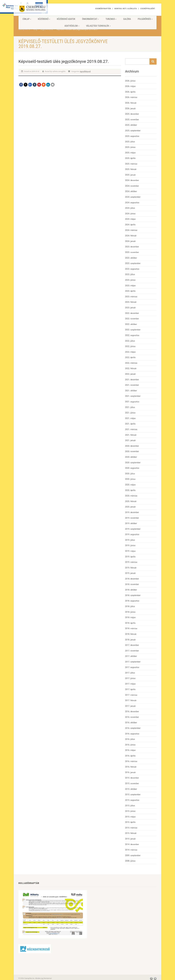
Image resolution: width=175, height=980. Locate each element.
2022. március (131, 363)
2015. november (132, 783)
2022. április (130, 357)
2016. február (131, 767)
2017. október (131, 656)
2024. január (130, 241)
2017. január (130, 706)
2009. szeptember (133, 855)
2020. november (132, 451)
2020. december (132, 446)
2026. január (130, 108)
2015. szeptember (133, 794)
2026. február (131, 103)
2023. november (132, 252)
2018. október (131, 590)
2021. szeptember (133, 396)
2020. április (130, 490)
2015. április (130, 822)
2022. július (130, 341)
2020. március (131, 496)
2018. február (131, 634)
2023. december (132, 247)
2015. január (130, 839)
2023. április (130, 291)
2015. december (132, 778)
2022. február (131, 368)
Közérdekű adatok (66, 19)
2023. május (130, 286)
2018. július (130, 606)
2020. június (130, 479)
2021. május (130, 418)
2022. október (131, 324)
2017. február (131, 700)
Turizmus (111, 19)
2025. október (131, 125)
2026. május (130, 86)
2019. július (130, 540)
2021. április (130, 424)
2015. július (130, 806)
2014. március (131, 850)
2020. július (130, 474)
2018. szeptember (133, 595)
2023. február (131, 302)
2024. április (130, 225)
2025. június (130, 147)
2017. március (131, 695)
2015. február (131, 833)
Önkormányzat (90, 19)
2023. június (130, 280)
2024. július (130, 208)
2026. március (131, 97)
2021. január (130, 440)
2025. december (132, 114)
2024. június (130, 214)
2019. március (131, 562)
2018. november (132, 584)
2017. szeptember (133, 662)
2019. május (130, 551)
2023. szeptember (133, 263)
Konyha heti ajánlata (126, 9)
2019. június (130, 545)
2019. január (130, 573)
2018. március (131, 628)
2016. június (130, 745)
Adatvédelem (72, 26)
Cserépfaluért (148, 9)
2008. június (130, 861)
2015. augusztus (132, 800)
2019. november (132, 518)
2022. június (130, 346)
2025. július (130, 142)
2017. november (132, 651)
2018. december (132, 579)
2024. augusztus (132, 203)
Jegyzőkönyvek (85, 71)
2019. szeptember (133, 529)
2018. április (130, 623)
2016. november (132, 717)
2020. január (130, 507)
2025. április (130, 158)
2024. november (132, 186)
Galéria (127, 19)
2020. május (130, 485)
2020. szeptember (133, 463)
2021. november (132, 385)
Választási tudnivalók (98, 26)
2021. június (130, 413)
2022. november (132, 319)
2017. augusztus (132, 667)
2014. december (132, 844)
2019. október (131, 523)
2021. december (132, 380)
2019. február (131, 568)
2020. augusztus (132, 468)
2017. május (130, 684)
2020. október (131, 457)
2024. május (130, 219)
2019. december (132, 512)
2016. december (132, 711)
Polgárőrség (145, 19)
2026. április (130, 92)
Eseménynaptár (103, 9)
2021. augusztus (132, 402)
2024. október (131, 191)
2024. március (131, 230)
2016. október (131, 723)
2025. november (132, 120)
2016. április (130, 756)
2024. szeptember (133, 197)
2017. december (132, 645)
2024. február (131, 236)
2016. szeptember (133, 728)
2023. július (130, 274)
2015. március (131, 828)
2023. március (131, 297)
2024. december (132, 180)
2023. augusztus (132, 269)
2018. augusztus (132, 601)
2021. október (131, 391)
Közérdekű (44, 19)
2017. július (130, 673)
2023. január (130, 308)
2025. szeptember (133, 131)
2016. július (130, 739)
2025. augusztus (132, 136)
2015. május (130, 817)
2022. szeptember (133, 330)
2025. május (130, 153)
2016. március (131, 761)
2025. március (131, 164)
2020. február (131, 501)
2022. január (130, 374)
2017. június (130, 678)
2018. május (130, 617)
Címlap (27, 19)
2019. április (130, 557)
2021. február (131, 435)
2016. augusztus (132, 734)
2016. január (130, 772)
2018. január (130, 640)
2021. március (131, 429)
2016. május (130, 750)
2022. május (130, 352)
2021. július (130, 407)
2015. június (130, 811)
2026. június (130, 81)
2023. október (131, 258)
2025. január (130, 175)
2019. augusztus (132, 534)
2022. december (132, 313)
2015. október (131, 789)
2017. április (130, 689)
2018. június (130, 612)
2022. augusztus (132, 335)
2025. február (131, 169)
